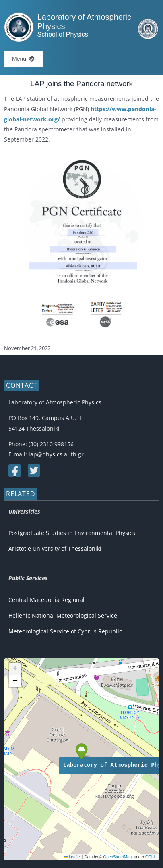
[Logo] (19, 15)
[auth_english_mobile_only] (148, 21)
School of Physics (63, 34)
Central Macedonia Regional (46, 600)
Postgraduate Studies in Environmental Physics (72, 533)
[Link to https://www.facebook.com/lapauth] (14, 470)
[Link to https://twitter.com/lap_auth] (33, 470)
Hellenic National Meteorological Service (63, 615)
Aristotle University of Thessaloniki (55, 548)
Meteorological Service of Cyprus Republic (65, 631)
